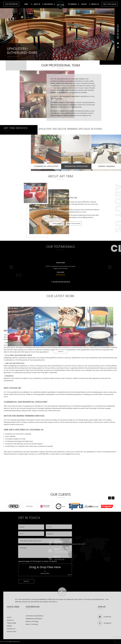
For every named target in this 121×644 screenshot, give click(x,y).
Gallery (84, 4)
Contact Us (95, 4)
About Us (37, 4)
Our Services (49, 4)
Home (26, 4)
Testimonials (72, 4)
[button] (113, 498)
